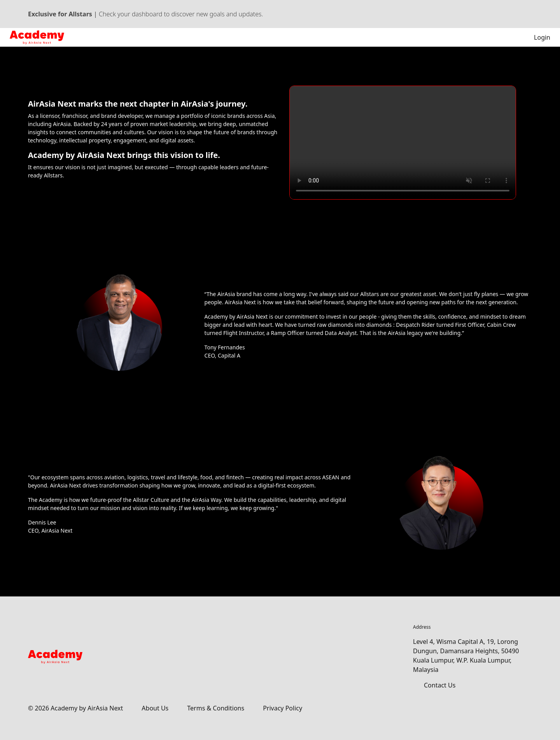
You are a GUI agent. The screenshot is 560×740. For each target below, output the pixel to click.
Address (422, 627)
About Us (155, 708)
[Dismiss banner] (528, 14)
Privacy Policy (283, 708)
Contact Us (440, 685)
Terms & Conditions (216, 708)
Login (537, 37)
